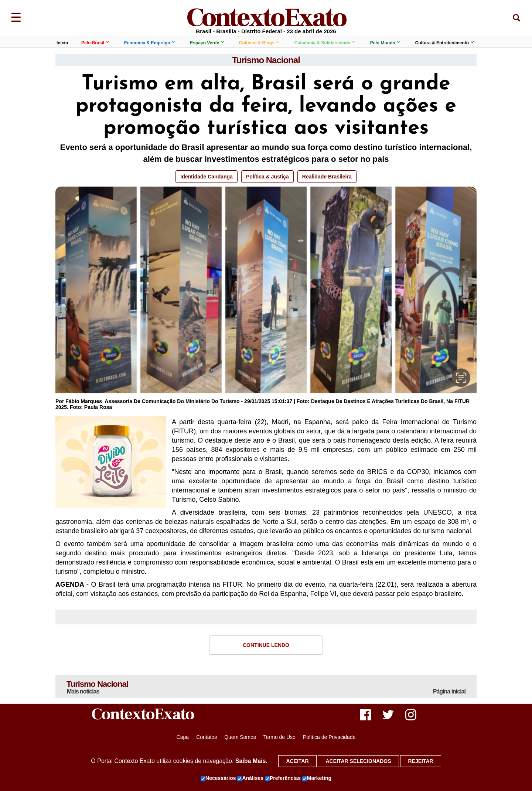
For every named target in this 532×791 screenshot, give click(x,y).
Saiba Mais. (251, 761)
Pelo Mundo (385, 43)
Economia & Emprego (149, 43)
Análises (250, 778)
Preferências (283, 778)
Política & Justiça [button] (267, 177)
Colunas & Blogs (259, 43)
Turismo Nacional (266, 60)
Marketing (317, 778)
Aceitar (297, 761)
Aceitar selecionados (358, 761)
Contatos (207, 737)
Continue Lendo (266, 645)
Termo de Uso (279, 737)
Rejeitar (420, 761)
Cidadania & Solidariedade (325, 43)
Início (62, 43)
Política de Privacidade (329, 737)
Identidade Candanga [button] (207, 177)
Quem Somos (240, 737)
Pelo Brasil (95, 43)
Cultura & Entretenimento (444, 43)
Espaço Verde (207, 43)
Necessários (218, 778)
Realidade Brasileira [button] (327, 177)
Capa (183, 737)
